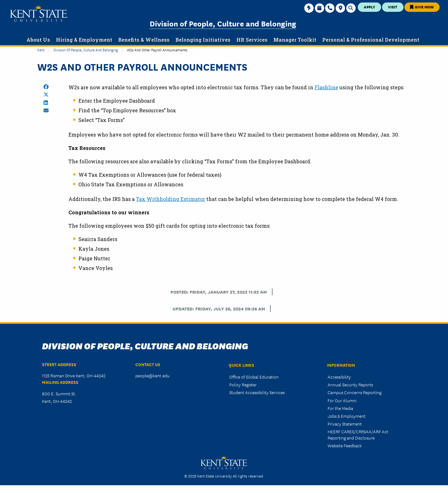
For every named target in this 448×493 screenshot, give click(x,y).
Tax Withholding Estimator (170, 199)
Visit (393, 7)
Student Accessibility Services (257, 392)
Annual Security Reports (350, 384)
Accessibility (339, 377)
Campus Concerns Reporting (355, 392)
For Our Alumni (342, 400)
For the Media (340, 408)
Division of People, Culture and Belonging (223, 23)
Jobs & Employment (347, 416)
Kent (41, 50)
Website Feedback (345, 445)
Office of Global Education (254, 377)
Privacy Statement (345, 424)
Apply (369, 7)
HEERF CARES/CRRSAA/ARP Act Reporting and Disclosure (358, 434)
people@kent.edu (152, 375)
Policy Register (243, 384)
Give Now (422, 7)
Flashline (326, 87)
